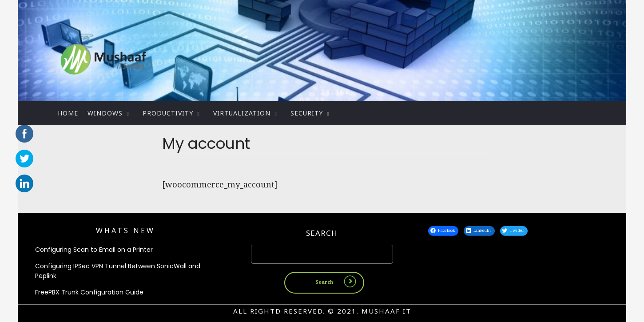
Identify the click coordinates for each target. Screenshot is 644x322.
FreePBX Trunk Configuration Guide (89, 292)
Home (68, 113)
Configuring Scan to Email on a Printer (94, 250)
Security (307, 113)
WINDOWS (105, 113)
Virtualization (242, 113)
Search (322, 233)
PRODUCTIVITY (168, 113)
